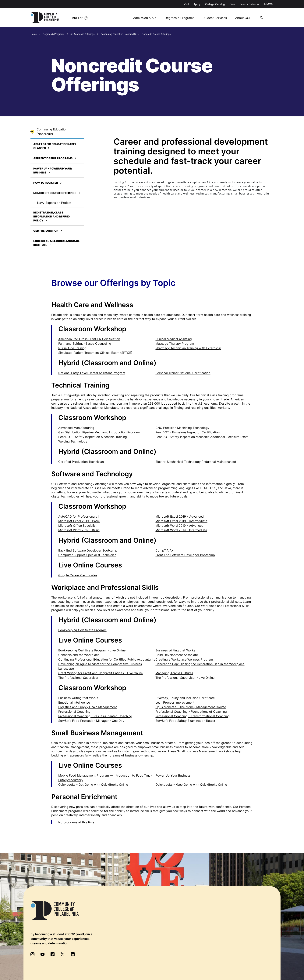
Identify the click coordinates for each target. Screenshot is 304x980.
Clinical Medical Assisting (174, 339)
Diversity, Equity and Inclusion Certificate (185, 698)
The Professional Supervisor (78, 678)
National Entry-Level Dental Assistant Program (92, 373)
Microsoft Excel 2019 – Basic (79, 521)
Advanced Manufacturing (76, 428)
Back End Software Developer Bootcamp (88, 550)
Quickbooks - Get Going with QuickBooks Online (93, 785)
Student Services (215, 18)
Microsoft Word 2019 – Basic (79, 530)
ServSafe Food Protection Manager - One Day (91, 721)
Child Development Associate (177, 655)
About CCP (243, 18)
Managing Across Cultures (174, 673)
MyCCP (269, 4)
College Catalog (215, 4)
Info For (77, 18)
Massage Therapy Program (175, 344)
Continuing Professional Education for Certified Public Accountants (107, 659)
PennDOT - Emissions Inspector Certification (187, 432)
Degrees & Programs (179, 18)
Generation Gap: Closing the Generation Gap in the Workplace (200, 664)
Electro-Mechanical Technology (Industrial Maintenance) (196, 462)
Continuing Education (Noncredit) (118, 34)
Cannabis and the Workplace (79, 655)
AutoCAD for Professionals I (78, 516)
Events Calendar (250, 4)
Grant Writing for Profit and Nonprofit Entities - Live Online (101, 673)
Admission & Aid (145, 18)
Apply (197, 4)
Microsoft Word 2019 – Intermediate (181, 530)
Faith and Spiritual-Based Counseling (85, 344)
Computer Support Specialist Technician (87, 555)
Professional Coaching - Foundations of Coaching (191, 712)
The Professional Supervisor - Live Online (185, 678)
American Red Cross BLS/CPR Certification (89, 339)
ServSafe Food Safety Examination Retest (185, 721)
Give (232, 4)
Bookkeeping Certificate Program (82, 630)
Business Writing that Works (175, 650)
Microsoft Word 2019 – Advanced (179, 526)
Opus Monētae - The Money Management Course (191, 707)
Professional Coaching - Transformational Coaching (193, 716)
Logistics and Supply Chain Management (88, 707)
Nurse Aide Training (72, 348)
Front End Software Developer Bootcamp (185, 555)
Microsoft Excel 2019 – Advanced (180, 516)
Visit (186, 4)
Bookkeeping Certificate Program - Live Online (92, 650)
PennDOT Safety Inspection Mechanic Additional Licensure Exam (202, 437)
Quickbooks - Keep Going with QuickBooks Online (191, 785)
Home (34, 34)
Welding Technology (73, 441)
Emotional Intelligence (74, 702)
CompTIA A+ (165, 550)
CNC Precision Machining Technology (182, 428)
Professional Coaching (74, 712)
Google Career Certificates (78, 575)
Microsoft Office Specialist (77, 526)
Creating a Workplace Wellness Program (184, 659)
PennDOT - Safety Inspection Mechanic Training (93, 437)
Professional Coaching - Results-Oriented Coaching (95, 716)
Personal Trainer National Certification (183, 373)
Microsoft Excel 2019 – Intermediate (181, 521)
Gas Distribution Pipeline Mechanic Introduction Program (99, 432)
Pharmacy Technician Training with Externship (188, 348)
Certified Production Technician (81, 462)
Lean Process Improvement (175, 702)
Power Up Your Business (173, 775)
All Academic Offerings (82, 34)
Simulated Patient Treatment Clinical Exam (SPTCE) (95, 353)
